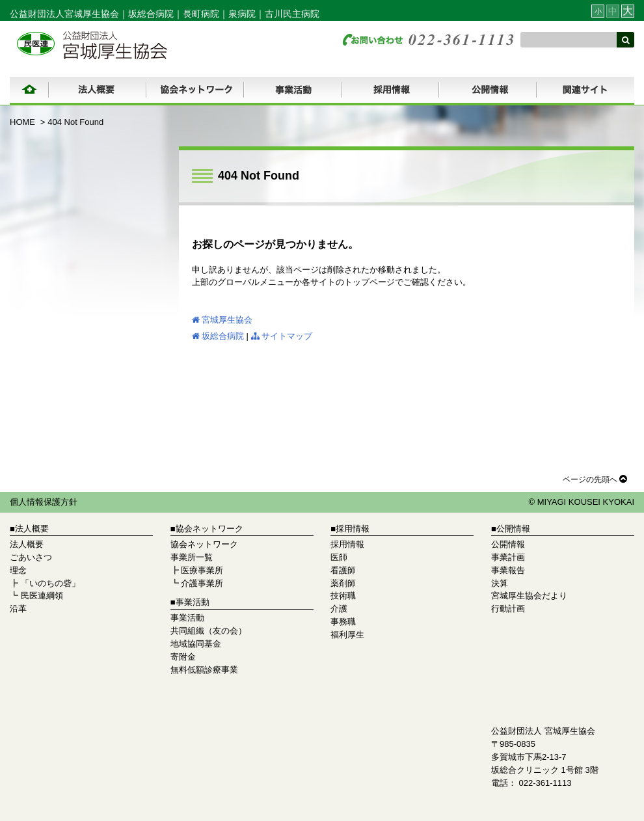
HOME (22, 122)
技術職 (343, 596)
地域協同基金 (196, 644)
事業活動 (187, 618)
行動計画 (508, 609)
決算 (500, 583)
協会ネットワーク (204, 544)
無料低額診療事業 (204, 670)
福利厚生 (347, 635)
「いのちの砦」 (50, 583)
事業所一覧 (192, 557)
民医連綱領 (42, 596)
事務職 (343, 622)
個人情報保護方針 (44, 502)
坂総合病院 (151, 14)
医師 (339, 557)
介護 (339, 609)
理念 (18, 570)
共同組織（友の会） (208, 631)
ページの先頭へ (595, 479)
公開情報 (508, 544)
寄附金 (183, 657)
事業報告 (508, 570)
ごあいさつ (31, 557)
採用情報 (347, 544)
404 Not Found (75, 122)
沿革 (18, 609)
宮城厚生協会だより (529, 596)
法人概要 (27, 544)
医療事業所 (202, 570)
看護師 (343, 570)
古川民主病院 (292, 14)
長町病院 (201, 14)
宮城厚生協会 (222, 320)
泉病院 (242, 14)
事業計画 (508, 557)
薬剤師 (343, 583)
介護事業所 (202, 583)
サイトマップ (282, 336)
